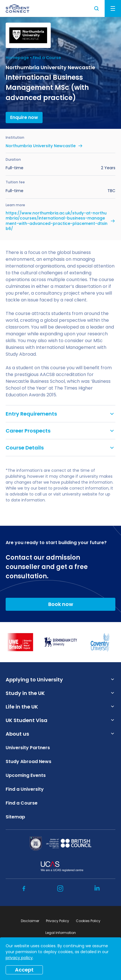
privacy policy (19, 958)
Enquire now (24, 117)
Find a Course (47, 58)
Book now (61, 604)
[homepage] (17, 8)
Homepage (17, 58)
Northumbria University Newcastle (41, 146)
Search (97, 8)
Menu (113, 8)
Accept (24, 970)
